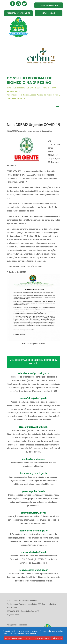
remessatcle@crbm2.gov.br (34, 552)
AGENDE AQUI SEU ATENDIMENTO (18, 13)
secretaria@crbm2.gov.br (34, 513)
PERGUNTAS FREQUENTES (49, 5)
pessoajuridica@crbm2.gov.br (34, 427)
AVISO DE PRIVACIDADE (14, 638)
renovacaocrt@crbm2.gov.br (34, 570)
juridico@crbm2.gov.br (34, 459)
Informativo (27, 131)
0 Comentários (46, 131)
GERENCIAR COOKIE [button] (42, 638)
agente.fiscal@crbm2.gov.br (34, 531)
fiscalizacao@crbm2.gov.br (34, 473)
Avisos (20, 131)
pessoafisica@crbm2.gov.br (33, 398)
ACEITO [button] (29, 638)
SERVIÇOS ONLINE (49, 13)
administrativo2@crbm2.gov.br (33, 373)
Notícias (36, 131)
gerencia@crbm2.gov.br (34, 491)
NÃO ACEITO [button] (57, 638)
